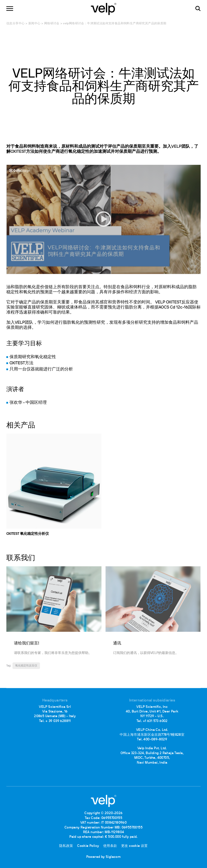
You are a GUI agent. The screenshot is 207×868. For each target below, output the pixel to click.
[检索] (198, 9)
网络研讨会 (52, 24)
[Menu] (10, 9)
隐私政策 (66, 846)
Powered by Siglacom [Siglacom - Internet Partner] (104, 857)
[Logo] (104, 9)
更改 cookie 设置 (134, 846)
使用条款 (110, 846)
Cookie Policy (88, 846)
